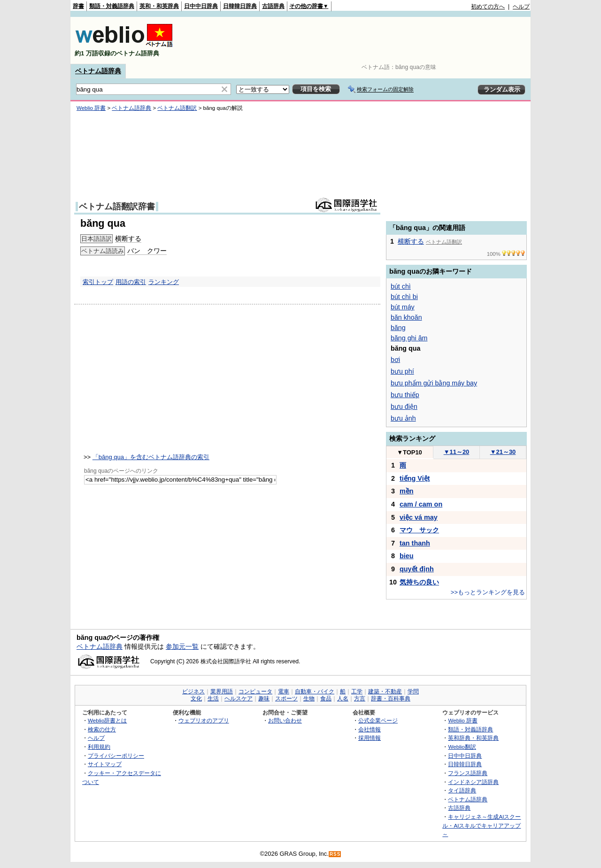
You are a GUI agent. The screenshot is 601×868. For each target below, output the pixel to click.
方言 (360, 699)
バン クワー (147, 251)
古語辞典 (273, 6)
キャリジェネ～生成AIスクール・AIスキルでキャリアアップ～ (482, 825)
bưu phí (402, 371)
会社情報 (370, 729)
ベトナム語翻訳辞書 (117, 207)
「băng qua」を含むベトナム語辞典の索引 (151, 457)
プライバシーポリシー (116, 756)
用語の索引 (131, 282)
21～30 (503, 452)
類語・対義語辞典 (112, 6)
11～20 (457, 452)
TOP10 (409, 452)
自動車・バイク (315, 691)
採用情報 (370, 738)
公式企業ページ (378, 720)
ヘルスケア (239, 699)
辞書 (78, 6)
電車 (284, 691)
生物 (309, 699)
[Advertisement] (359, 40)
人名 (343, 699)
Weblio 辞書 (91, 108)
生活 (213, 699)
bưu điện (404, 407)
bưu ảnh (403, 418)
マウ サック (419, 530)
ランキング (164, 282)
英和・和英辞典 (159, 6)
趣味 (264, 699)
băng (398, 328)
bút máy (403, 307)
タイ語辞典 (462, 790)
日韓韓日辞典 (240, 6)
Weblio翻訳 (462, 747)
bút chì (401, 286)
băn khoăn (406, 317)
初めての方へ (488, 7)
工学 (357, 691)
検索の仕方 (102, 729)
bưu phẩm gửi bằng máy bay (434, 383)
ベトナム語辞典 (98, 71)
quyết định (417, 569)
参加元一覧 (182, 646)
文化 (196, 699)
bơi (395, 360)
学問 (413, 691)
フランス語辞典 (468, 773)
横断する (128, 238)
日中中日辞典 (201, 6)
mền (407, 491)
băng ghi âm (409, 338)
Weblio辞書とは (107, 720)
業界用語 (222, 691)
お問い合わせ (285, 720)
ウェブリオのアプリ (204, 720)
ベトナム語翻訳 (177, 108)
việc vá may (419, 517)
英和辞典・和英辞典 (473, 738)
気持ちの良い (419, 582)
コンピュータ (255, 691)
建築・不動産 (385, 691)
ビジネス (193, 691)
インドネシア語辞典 (473, 782)
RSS (335, 854)
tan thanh (415, 543)
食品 (326, 699)
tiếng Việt (415, 478)
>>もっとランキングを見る (488, 592)
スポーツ (286, 699)
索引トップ (98, 282)
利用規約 (99, 747)
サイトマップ (105, 764)
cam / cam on (421, 504)
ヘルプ (521, 7)
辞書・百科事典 (391, 699)
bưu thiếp (405, 395)
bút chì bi (404, 297)
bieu (407, 556)
